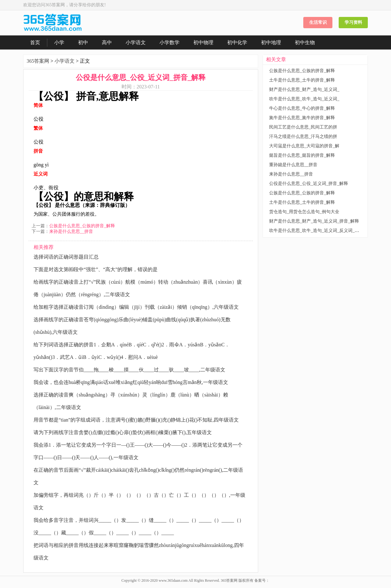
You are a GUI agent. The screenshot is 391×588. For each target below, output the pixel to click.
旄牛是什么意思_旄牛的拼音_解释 (302, 118)
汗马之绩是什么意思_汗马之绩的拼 (303, 136)
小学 (59, 42)
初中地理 (271, 42)
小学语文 (136, 42)
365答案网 (38, 61)
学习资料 (353, 22)
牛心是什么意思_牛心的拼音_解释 (302, 108)
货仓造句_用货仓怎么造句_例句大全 (304, 212)
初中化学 (237, 42)
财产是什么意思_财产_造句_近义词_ (304, 89)
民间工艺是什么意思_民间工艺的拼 (303, 127)
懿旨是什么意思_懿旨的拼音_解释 (302, 155)
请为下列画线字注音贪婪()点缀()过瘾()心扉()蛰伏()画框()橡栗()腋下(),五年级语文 (123, 432)
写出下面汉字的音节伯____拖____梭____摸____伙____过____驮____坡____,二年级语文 (129, 370)
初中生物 (305, 42)
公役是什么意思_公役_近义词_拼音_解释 (309, 184)
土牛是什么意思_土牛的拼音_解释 (302, 80)
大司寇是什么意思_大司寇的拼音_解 (304, 146)
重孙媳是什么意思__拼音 (293, 165)
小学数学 (169, 42)
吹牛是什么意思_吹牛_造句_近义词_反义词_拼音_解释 (322, 231)
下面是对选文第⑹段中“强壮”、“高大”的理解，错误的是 (96, 269)
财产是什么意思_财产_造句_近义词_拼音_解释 (314, 221)
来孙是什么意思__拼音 (71, 231)
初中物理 (203, 42)
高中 (107, 42)
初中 (83, 42)
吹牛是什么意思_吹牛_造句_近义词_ (304, 99)
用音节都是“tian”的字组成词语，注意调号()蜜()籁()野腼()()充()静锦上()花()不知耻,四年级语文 (136, 420)
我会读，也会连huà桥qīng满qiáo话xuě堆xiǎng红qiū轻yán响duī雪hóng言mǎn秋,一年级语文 (131, 382)
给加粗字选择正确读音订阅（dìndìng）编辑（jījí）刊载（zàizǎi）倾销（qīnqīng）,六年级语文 (136, 307)
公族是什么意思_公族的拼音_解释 (82, 226)
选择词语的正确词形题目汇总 (66, 257)
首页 (35, 42)
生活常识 (318, 22)
